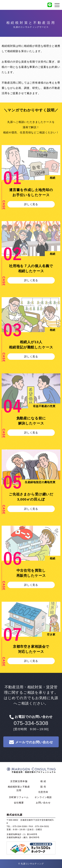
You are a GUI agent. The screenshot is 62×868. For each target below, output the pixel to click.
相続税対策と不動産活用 (19, 788)
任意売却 (43, 792)
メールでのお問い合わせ (31, 742)
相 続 (43, 781)
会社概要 (19, 803)
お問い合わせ (43, 803)
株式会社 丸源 (31, 772)
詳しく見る (31, 204)
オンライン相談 (43, 797)
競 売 (43, 787)
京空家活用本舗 (19, 781)
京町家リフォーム (19, 797)
